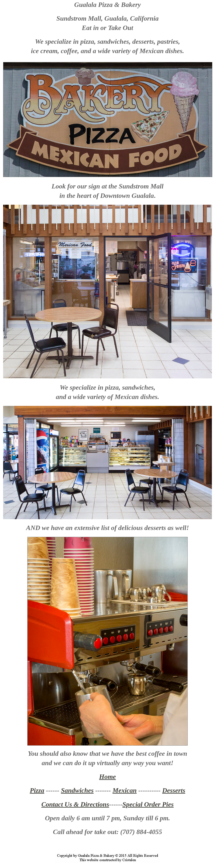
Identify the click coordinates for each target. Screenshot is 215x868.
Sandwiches (77, 790)
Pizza (37, 790)
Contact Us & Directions (75, 804)
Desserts (174, 790)
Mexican (125, 790)
